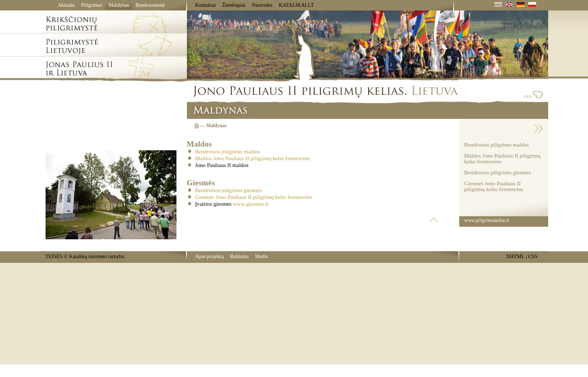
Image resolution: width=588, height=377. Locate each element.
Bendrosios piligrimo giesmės (229, 190)
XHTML (515, 256)
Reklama (239, 256)
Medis (262, 256)
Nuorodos (262, 5)
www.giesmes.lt (251, 204)
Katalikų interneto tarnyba (97, 256)
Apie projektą (210, 256)
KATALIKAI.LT (296, 5)
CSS (533, 256)
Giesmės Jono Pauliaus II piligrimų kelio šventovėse (254, 197)
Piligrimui (92, 5)
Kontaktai (206, 5)
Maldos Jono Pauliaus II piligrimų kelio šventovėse (253, 158)
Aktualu (66, 5)
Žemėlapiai (234, 5)
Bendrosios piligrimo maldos (228, 152)
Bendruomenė (150, 5)
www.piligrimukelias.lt (487, 220)
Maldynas (119, 5)
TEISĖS (54, 256)
